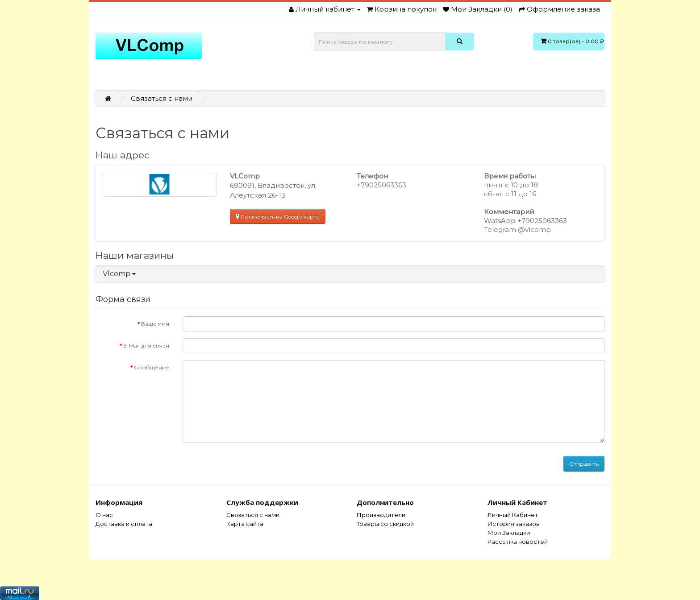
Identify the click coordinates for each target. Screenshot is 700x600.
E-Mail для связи (146, 346)
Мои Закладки (509, 533)
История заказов (514, 524)
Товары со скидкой (385, 524)
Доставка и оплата (124, 524)
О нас (104, 515)
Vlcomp (119, 274)
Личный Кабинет (513, 515)
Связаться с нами (162, 98)
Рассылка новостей (518, 542)
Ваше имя (155, 324)
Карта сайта (245, 524)
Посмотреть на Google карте (278, 217)
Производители (381, 515)
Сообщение (152, 367)
